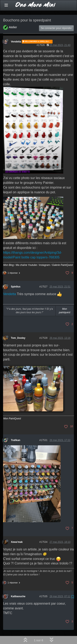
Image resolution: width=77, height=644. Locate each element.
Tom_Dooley (18, 327)
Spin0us (16, 276)
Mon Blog (9, 254)
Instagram (44, 254)
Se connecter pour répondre (56, 18)
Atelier (13, 16)
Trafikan (16, 429)
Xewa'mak (17, 531)
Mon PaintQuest (12, 408)
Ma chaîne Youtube (26, 254)
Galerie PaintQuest (62, 254)
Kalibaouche (18, 586)
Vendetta (16, 31)
